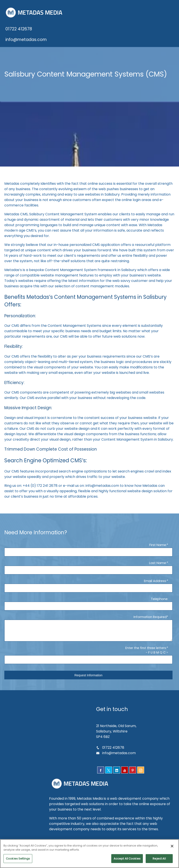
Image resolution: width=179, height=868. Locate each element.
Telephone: (160, 604)
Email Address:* (156, 586)
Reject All (159, 861)
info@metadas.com (26, 40)
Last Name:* (159, 568)
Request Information (89, 681)
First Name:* (159, 550)
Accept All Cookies (127, 861)
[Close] (172, 848)
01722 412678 (18, 29)
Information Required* (151, 622)
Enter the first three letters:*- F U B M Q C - (147, 656)
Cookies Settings (18, 861)
